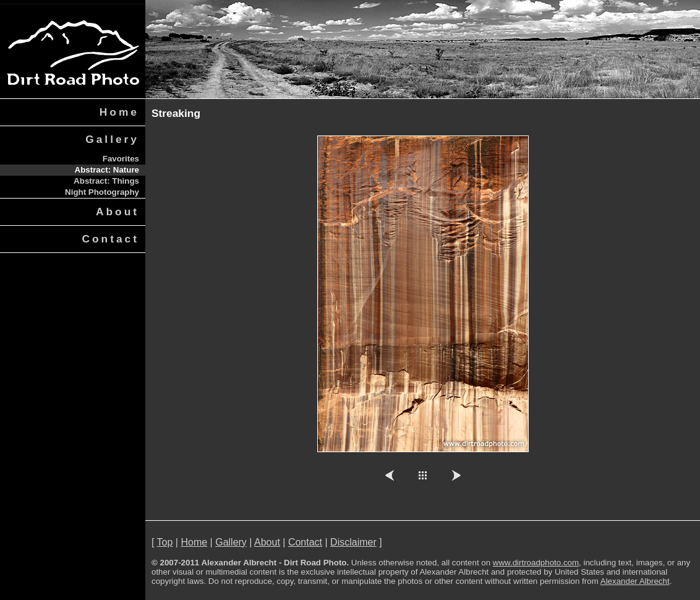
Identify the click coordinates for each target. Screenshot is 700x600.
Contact (111, 239)
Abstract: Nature (107, 170)
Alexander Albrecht (635, 581)
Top (165, 542)
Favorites (121, 159)
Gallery (112, 139)
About (117, 212)
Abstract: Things (106, 181)
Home (119, 112)
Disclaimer (353, 542)
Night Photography (102, 192)
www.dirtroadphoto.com (536, 563)
